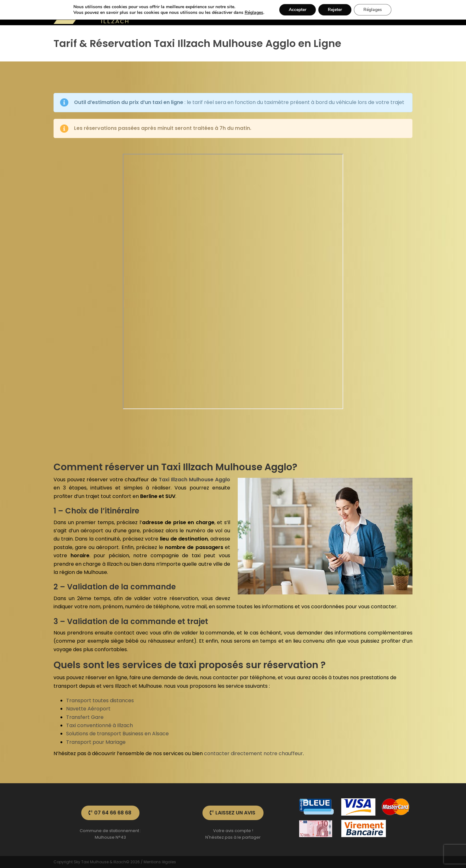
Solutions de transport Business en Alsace (117, 734)
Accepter (298, 10)
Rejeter (335, 10)
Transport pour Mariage (96, 742)
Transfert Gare (85, 717)
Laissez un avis (233, 813)
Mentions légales (160, 862)
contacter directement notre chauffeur (253, 753)
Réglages (254, 13)
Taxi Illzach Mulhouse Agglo (194, 480)
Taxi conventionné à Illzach (99, 725)
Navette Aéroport (88, 709)
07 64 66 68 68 (110, 813)
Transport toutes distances (100, 700)
